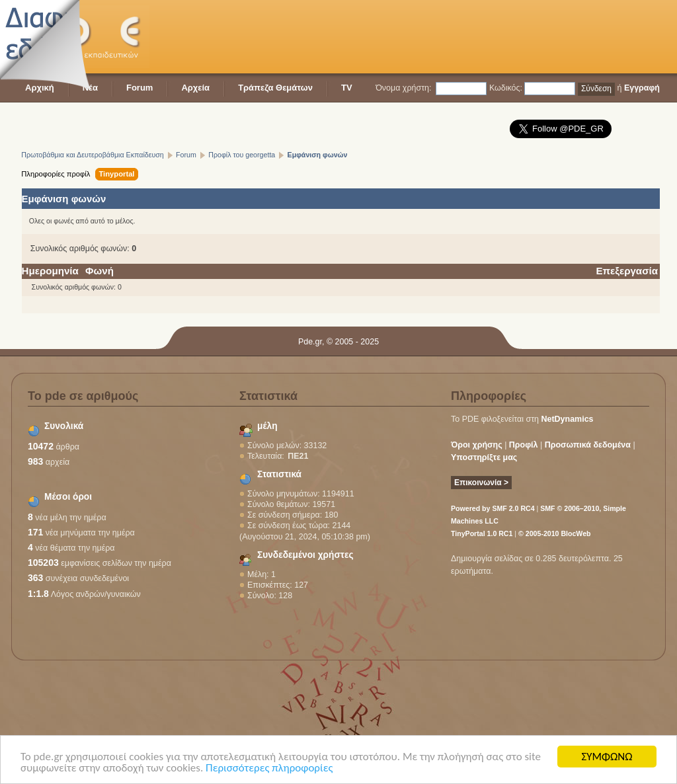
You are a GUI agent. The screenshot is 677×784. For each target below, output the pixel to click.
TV (347, 88)
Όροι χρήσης (477, 445)
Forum (139, 88)
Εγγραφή (642, 88)
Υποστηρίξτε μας (484, 457)
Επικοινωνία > (481, 483)
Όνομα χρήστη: (403, 88)
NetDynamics (568, 419)
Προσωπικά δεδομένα (588, 445)
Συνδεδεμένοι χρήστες (305, 555)
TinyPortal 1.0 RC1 (482, 533)
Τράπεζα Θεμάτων (275, 88)
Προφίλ (524, 445)
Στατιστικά (279, 474)
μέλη (267, 426)
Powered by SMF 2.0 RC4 (493, 508)
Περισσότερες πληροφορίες (269, 768)
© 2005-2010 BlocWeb (554, 533)
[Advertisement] (419, 36)
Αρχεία (195, 88)
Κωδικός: (506, 88)
